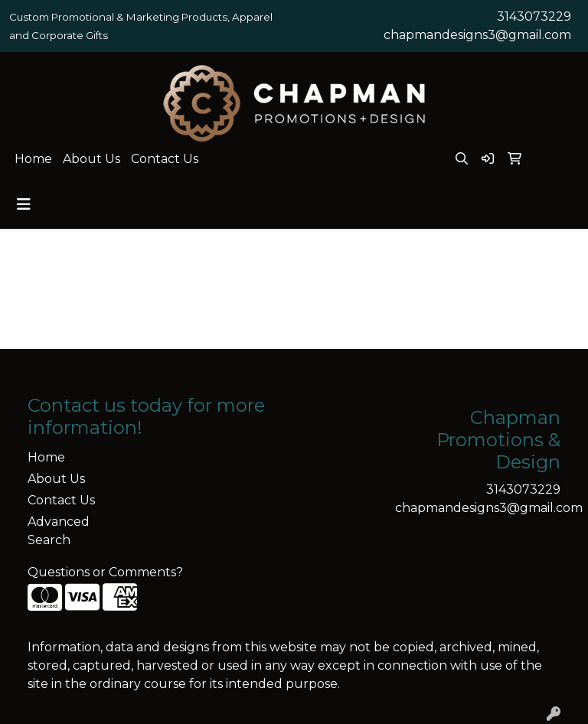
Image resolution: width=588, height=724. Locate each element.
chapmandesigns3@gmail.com (477, 35)
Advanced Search (59, 531)
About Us (91, 159)
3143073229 (534, 16)
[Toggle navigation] (24, 204)
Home (33, 159)
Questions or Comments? (105, 572)
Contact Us (165, 159)
